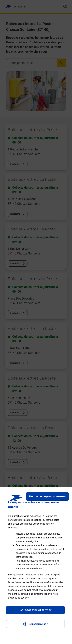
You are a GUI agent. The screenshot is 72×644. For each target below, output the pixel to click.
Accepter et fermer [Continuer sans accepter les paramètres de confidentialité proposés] (38, 610)
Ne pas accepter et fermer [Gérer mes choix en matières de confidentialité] (47, 496)
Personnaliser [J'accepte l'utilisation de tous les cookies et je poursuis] (38, 624)
